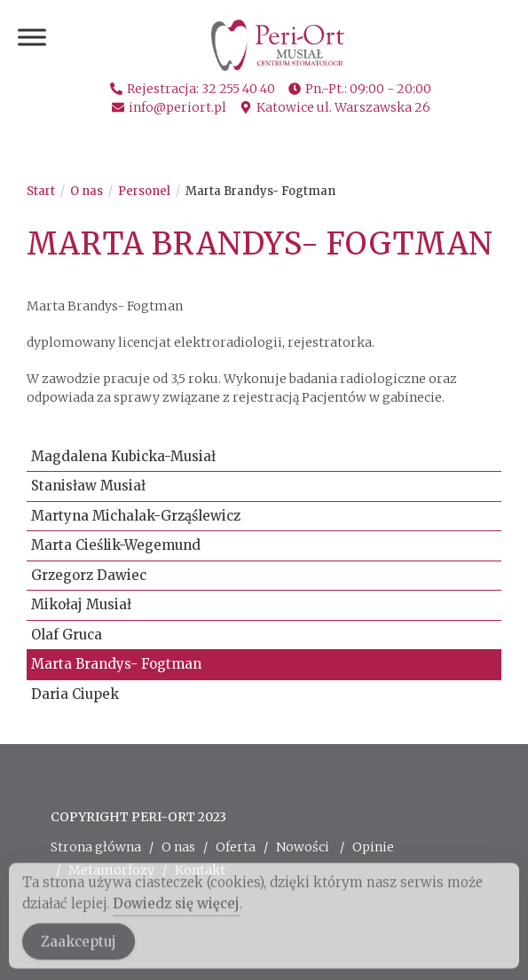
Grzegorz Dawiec (89, 575)
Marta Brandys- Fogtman (260, 191)
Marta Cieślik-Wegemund (116, 545)
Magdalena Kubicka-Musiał (123, 456)
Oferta (236, 847)
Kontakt (200, 870)
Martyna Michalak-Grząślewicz (136, 516)
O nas (178, 847)
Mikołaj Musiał (81, 604)
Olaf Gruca (67, 635)
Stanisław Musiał (88, 486)
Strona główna (96, 847)
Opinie (373, 847)
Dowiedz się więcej (176, 911)
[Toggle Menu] (32, 37)
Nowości (303, 847)
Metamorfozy (111, 870)
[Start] (41, 191)
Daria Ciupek (75, 694)
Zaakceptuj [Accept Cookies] (79, 949)
